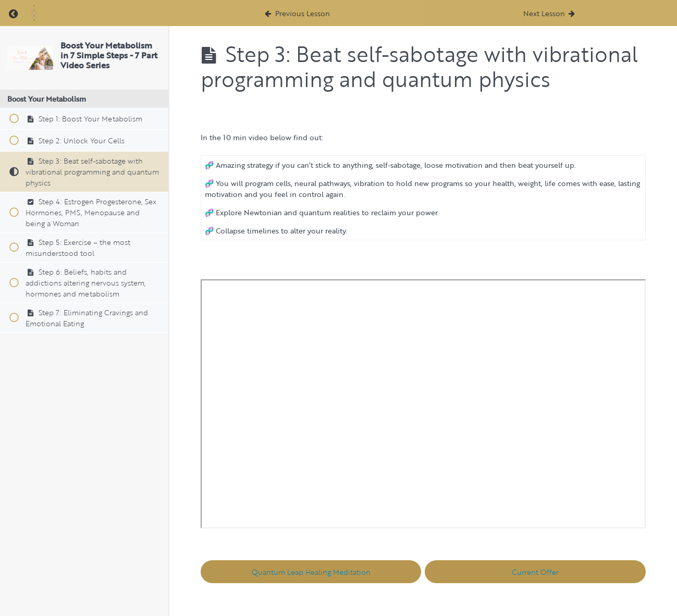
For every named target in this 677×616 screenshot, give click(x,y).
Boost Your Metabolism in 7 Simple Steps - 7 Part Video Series (109, 55)
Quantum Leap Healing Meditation (311, 572)
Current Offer (535, 572)
